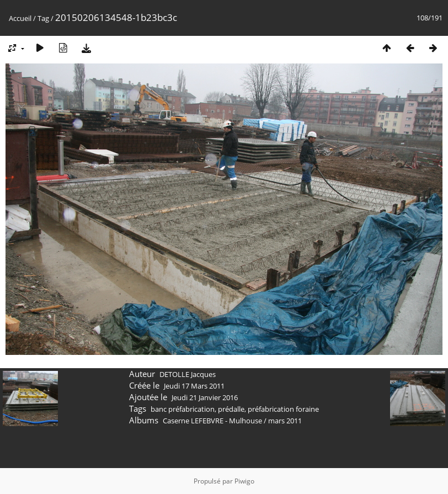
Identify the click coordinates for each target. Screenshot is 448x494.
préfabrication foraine (283, 409)
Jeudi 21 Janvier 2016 (205, 397)
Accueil (20, 18)
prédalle (231, 409)
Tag (43, 18)
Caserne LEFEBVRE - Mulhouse (212, 421)
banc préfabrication (183, 409)
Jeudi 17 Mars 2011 (194, 386)
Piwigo (244, 481)
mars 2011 (285, 421)
